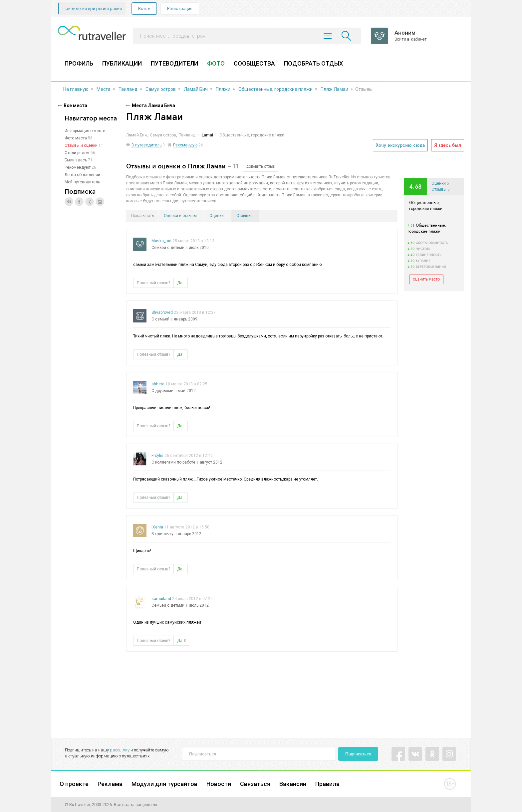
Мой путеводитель (82, 182)
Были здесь (76, 160)
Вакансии (293, 784)
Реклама (110, 784)
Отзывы (439, 189)
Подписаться (358, 754)
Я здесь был (448, 145)
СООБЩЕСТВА (254, 63)
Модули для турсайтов (164, 784)
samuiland (161, 599)
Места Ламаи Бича (153, 105)
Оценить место (426, 279)
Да (180, 283)
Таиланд (128, 89)
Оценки (439, 183)
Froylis (157, 456)
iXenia (157, 527)
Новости (219, 784)
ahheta (158, 384)
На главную (76, 89)
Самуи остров (161, 89)
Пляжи (223, 89)
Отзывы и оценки (81, 145)
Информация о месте (85, 131)
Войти (144, 8)
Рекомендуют (78, 167)
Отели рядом (77, 153)
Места (104, 89)
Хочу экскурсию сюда (400, 145)
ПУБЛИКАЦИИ (122, 63)
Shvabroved (162, 312)
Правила (327, 784)
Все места (75, 105)
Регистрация (180, 8)
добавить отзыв (261, 166)
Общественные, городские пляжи (275, 89)
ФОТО (216, 63)
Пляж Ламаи (334, 89)
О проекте (74, 784)
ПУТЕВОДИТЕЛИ (174, 63)
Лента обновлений (82, 175)
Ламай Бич (196, 89)
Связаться (255, 784)
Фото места (76, 138)
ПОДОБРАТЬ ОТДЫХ (313, 63)
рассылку (120, 750)
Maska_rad (161, 241)
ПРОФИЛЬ (79, 63)
